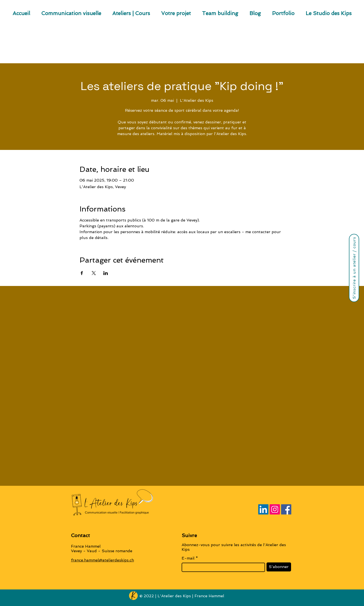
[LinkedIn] (263, 509)
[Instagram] (275, 509)
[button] (176, 15)
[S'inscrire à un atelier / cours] (354, 268)
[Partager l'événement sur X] (94, 273)
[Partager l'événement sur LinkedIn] (106, 273)
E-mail (188, 558)
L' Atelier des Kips (111, 503)
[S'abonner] (279, 567)
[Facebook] (286, 509)
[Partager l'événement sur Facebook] (82, 273)
